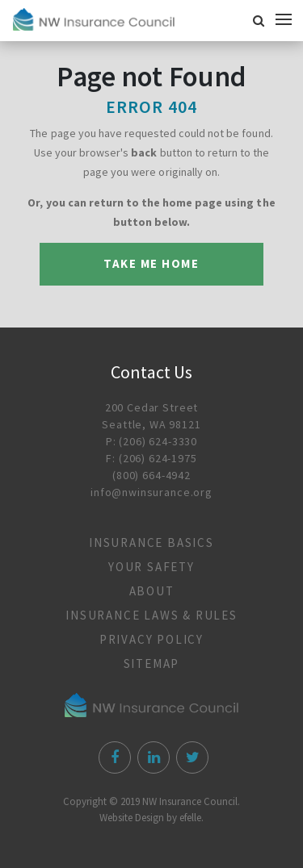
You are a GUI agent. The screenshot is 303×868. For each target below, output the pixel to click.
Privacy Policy (151, 639)
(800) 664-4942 (151, 475)
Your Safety (151, 567)
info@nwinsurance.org (151, 492)
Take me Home (151, 263)
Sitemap (152, 664)
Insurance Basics (151, 542)
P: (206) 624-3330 (151, 441)
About (152, 591)
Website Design (132, 818)
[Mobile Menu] (287, 19)
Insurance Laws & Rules (151, 615)
